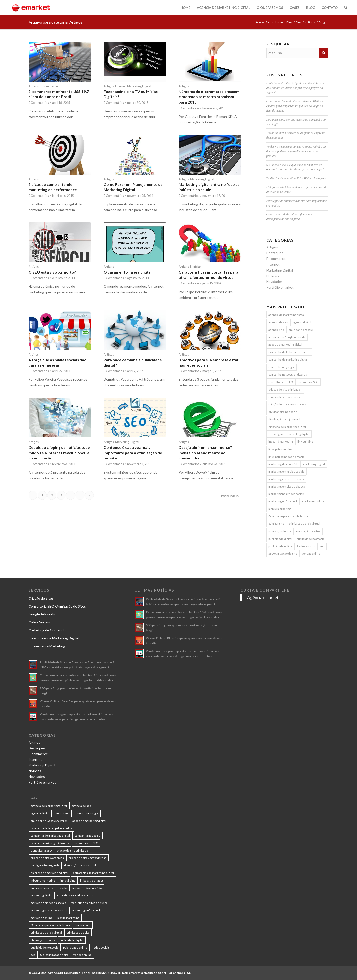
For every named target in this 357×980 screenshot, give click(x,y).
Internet (120, 86)
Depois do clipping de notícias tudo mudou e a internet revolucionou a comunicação (59, 453)
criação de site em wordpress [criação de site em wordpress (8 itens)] (287, 404)
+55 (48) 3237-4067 (104, 973)
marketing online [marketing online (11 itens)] (313, 501)
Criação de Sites (41, 598)
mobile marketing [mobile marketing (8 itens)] (280, 509)
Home (279, 22)
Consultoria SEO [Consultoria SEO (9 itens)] (308, 382)
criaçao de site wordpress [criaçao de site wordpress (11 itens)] (285, 397)
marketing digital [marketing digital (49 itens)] (314, 464)
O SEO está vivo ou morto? (52, 272)
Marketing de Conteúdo (47, 630)
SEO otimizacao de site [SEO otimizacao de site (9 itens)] (283, 554)
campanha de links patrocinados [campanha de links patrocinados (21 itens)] (289, 352)
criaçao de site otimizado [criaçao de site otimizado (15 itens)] (284, 389)
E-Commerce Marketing (47, 646)
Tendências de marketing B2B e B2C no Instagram (296, 178)
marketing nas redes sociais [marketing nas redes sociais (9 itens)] (287, 494)
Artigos (34, 86)
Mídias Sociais (39, 622)
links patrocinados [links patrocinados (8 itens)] (280, 449)
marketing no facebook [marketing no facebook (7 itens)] (283, 501)
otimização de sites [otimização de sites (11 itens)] (308, 531)
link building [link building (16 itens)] (305, 442)
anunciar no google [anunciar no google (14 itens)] (301, 330)
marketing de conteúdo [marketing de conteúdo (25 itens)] (283, 464)
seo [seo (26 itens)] (322, 546)
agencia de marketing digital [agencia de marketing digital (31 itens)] (287, 315)
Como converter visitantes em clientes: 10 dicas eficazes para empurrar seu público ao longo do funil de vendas (295, 106)
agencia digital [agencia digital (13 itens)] (302, 322)
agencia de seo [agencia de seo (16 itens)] (278, 322)
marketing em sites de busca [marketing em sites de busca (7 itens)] (287, 486)
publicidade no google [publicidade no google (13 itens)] (311, 539)
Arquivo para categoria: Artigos (55, 22)
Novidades (274, 282)
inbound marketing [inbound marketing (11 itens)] (281, 442)
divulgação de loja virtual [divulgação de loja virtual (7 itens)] (284, 419)
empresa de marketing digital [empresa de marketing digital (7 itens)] (287, 427)
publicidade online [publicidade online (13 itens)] (280, 546)
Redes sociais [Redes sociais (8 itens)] (306, 546)
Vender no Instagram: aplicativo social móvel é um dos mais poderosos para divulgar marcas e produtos (296, 151)
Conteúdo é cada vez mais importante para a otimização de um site (133, 453)
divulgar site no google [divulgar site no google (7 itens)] (283, 412)
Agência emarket (263, 597)
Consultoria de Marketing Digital (54, 638)
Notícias (310, 22)
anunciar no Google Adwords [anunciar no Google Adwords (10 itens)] (287, 337)
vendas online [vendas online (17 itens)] (311, 554)
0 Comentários (39, 103)
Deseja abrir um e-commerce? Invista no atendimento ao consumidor (205, 453)
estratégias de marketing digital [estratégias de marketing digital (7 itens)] (289, 434)
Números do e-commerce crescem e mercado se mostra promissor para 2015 (209, 97)
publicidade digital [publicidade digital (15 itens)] (280, 539)
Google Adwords (42, 614)
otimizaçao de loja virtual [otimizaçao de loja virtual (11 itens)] (304, 524)
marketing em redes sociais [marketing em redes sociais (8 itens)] (286, 479)
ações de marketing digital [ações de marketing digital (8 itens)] (285, 345)
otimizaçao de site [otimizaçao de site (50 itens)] (280, 531)
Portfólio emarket (280, 287)
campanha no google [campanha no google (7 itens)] (281, 367)
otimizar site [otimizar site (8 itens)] (276, 524)
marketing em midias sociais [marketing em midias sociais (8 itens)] (286, 472)
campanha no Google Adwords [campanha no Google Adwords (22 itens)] (288, 375)
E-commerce (49, 86)
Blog (289, 22)
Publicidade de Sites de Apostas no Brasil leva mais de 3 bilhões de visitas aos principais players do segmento (297, 88)
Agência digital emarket (64, 973)
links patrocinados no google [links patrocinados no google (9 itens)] (287, 457)
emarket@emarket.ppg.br (147, 973)
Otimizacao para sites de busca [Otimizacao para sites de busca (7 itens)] (288, 516)
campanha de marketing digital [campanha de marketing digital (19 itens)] (288, 359)
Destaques (275, 253)
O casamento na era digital (128, 272)
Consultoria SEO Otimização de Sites (57, 606)
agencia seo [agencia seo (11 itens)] (276, 330)
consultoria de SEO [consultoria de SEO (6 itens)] (281, 382)
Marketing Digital (139, 86)
